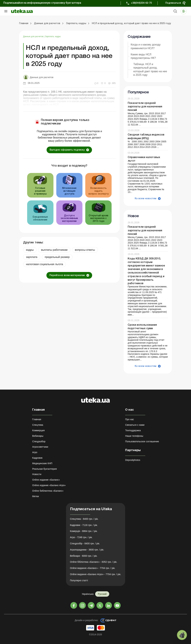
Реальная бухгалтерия (44, 469)
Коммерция (38, 430)
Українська (88, 594)
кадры (30, 250)
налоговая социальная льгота (44, 264)
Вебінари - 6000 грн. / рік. (84, 556)
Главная (37, 419)
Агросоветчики (40, 447)
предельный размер (57, 257)
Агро (35, 452)
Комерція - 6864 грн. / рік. (84, 531)
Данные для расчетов (34, 36)
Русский (102, 594)
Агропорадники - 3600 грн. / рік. (87, 550)
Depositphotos (133, 460)
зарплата (32, 257)
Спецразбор (39, 441)
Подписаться (173, 3)
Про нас (130, 419)
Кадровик (37, 458)
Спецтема (38, 425)
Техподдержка (133, 430)
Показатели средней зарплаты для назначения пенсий (145, 107)
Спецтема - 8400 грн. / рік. (84, 519)
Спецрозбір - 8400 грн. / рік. (85, 543)
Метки (36, 496)
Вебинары (38, 436)
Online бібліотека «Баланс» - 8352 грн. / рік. (94, 562)
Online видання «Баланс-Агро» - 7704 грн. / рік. (96, 574)
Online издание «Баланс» (46, 480)
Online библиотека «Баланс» (48, 491)
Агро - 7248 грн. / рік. (81, 537)
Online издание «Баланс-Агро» (49, 485)
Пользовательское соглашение (142, 441)
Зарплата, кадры (53, 36)
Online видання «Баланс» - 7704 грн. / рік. (93, 568)
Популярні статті (79, 580)
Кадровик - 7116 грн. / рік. (84, 525)
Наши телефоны (134, 436)
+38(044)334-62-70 (141, 3)
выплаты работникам (54, 250)
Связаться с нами (135, 425)
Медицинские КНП (42, 463)
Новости (37, 474)
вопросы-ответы (85, 250)
